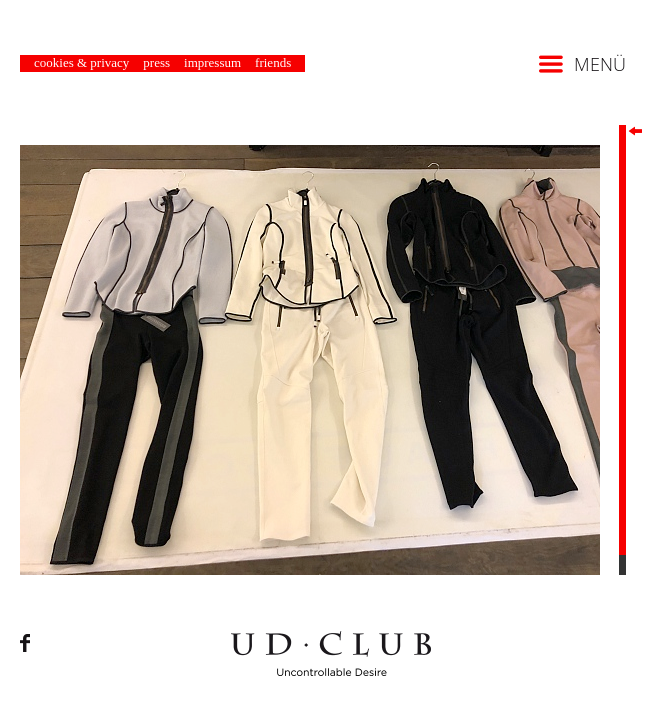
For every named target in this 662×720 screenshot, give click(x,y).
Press (156, 62)
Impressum (212, 62)
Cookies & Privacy (81, 62)
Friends (273, 62)
